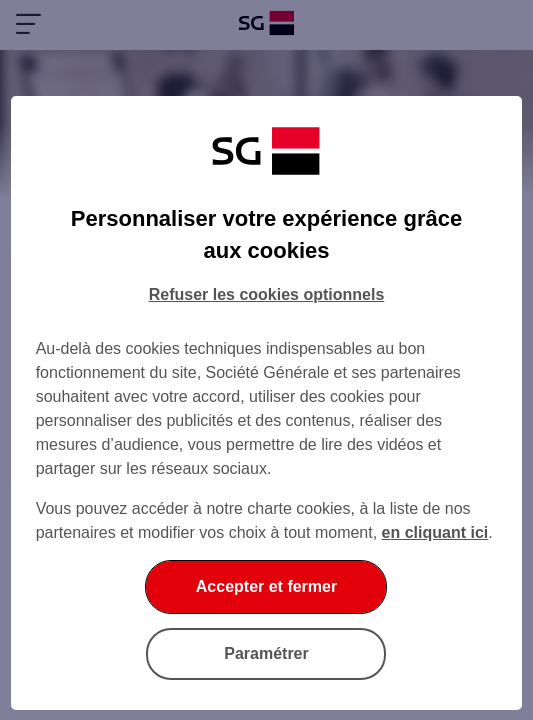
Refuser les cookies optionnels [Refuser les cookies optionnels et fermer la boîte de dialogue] (267, 294)
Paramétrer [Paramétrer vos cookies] (266, 653)
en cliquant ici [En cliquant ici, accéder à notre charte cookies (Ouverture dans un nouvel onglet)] (435, 532)
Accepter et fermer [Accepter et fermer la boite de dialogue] (266, 586)
